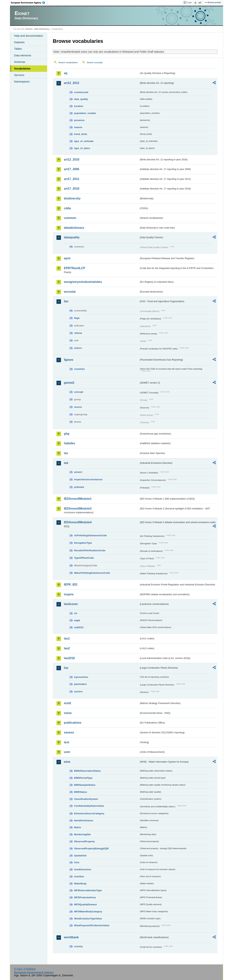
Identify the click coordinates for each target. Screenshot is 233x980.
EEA (29, 3)
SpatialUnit (80, 856)
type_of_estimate (84, 141)
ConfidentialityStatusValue (89, 806)
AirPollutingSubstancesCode (90, 535)
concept (79, 392)
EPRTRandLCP (75, 268)
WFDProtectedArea (85, 897)
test (66, 742)
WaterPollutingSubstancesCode (92, 573)
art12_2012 (72, 83)
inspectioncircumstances (88, 479)
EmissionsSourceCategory (89, 813)
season (78, 127)
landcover (71, 604)
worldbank (71, 937)
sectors (78, 691)
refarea (78, 333)
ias (66, 453)
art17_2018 (72, 189)
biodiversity (72, 198)
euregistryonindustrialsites (83, 282)
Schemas (20, 62)
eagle (77, 620)
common (70, 218)
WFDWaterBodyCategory (88, 912)
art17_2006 (72, 169)
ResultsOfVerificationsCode (90, 550)
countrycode (81, 92)
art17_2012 (72, 179)
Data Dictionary (42, 29)
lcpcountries (81, 677)
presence (79, 120)
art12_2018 (72, 160)
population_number (85, 113)
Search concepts (95, 62)
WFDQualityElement (85, 904)
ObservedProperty (84, 841)
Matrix (78, 827)
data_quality (81, 99)
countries (79, 369)
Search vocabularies (68, 62)
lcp (66, 668)
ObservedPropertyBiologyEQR (91, 848)
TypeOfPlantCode (84, 558)
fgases (69, 360)
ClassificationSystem (86, 799)
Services (19, 75)
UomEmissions (83, 869)
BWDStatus (81, 792)
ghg (67, 434)
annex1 (78, 472)
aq (66, 73)
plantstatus (80, 684)
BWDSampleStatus (85, 785)
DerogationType (83, 543)
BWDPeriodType (83, 778)
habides (69, 443)
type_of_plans (82, 148)
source (78, 407)
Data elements (23, 55)
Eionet (29, 29)
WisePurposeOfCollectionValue (92, 925)
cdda (67, 208)
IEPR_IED (71, 585)
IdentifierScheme (84, 820)
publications (73, 723)
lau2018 (69, 658)
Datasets (19, 42)
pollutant (79, 487)
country (78, 946)
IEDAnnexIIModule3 (78, 509)
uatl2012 (79, 627)
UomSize (79, 876)
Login (189, 2)
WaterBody (80, 884)
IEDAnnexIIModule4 (78, 522)
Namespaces (22, 82)
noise (68, 713)
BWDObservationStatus (87, 771)
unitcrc (78, 348)
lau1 (67, 638)
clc (76, 613)
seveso (69, 732)
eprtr (67, 258)
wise (67, 762)
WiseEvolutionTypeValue (88, 919)
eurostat (70, 292)
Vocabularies (22, 69)
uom (67, 752)
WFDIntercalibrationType (88, 890)
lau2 (67, 648)
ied (66, 463)
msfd (67, 703)
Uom (77, 862)
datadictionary (74, 228)
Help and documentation (29, 36)
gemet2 (69, 383)
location (79, 106)
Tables (18, 49)
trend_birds (81, 134)
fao (66, 301)
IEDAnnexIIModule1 (78, 499)
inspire (69, 594)
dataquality (72, 237)
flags (77, 318)
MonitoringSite (82, 834)
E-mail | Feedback (25, 969)
